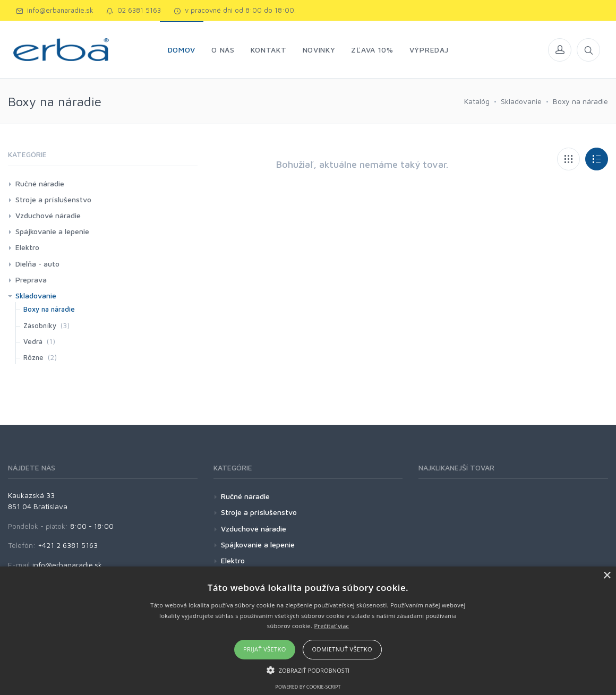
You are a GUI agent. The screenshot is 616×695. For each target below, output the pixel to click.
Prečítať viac (331, 626)
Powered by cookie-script (308, 687)
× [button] (607, 576)
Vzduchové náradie (48, 215)
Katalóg (477, 101)
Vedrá (33, 341)
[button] (308, 670)
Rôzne (33, 357)
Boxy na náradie (580, 101)
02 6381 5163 (134, 10)
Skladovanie (521, 101)
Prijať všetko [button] (265, 649)
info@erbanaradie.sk (55, 10)
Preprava (31, 280)
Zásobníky (40, 325)
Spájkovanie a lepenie (52, 231)
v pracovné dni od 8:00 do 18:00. (235, 10)
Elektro (27, 247)
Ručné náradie (40, 183)
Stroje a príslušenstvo (53, 199)
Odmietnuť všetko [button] (342, 649)
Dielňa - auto (37, 264)
